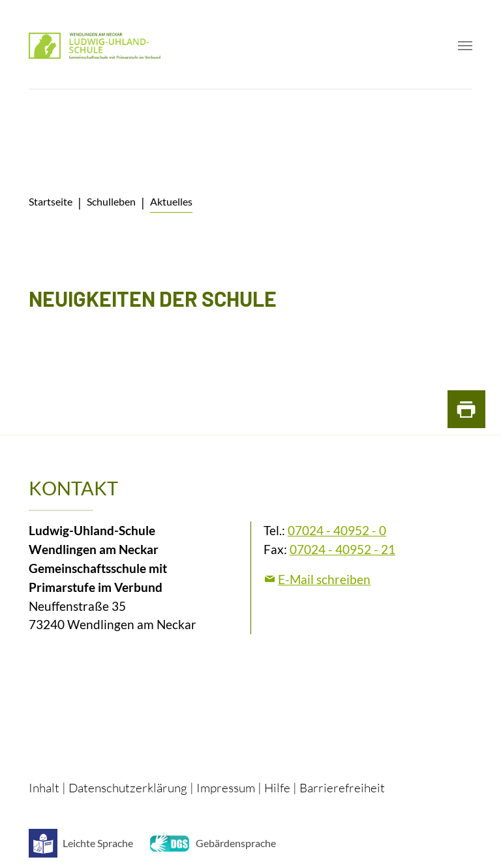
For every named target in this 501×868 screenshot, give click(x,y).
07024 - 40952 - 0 (337, 530)
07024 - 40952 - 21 (342, 549)
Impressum (226, 788)
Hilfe (277, 788)
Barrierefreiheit (342, 788)
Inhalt (44, 788)
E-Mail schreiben (324, 579)
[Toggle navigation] (465, 46)
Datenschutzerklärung (128, 788)
